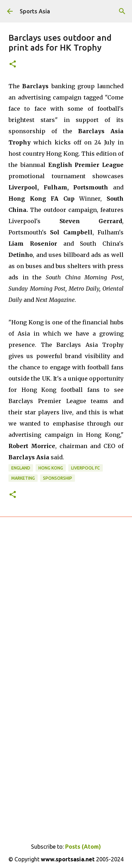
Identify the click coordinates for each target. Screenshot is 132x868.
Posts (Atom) (83, 847)
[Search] (122, 11)
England (21, 468)
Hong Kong (51, 468)
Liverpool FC (86, 468)
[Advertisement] (66, 621)
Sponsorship (58, 478)
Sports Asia (35, 11)
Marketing (23, 478)
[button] (13, 64)
